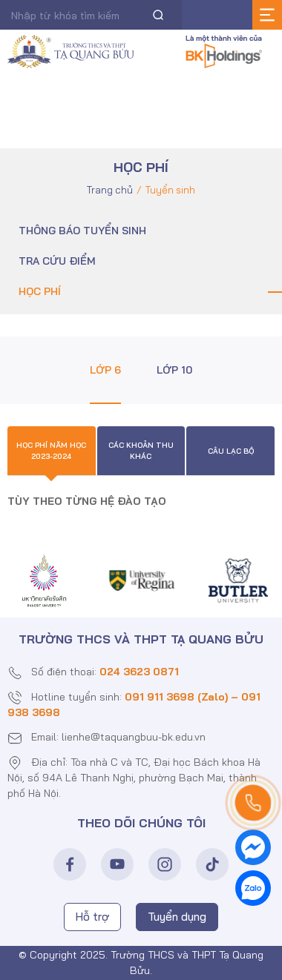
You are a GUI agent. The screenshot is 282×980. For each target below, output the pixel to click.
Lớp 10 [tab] (174, 370)
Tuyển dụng (177, 917)
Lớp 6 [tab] (105, 370)
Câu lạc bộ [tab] (231, 451)
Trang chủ (110, 190)
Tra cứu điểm (57, 261)
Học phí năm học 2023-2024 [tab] (51, 451)
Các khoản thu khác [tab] (141, 451)
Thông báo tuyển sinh (82, 231)
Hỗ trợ (92, 917)
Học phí (40, 291)
